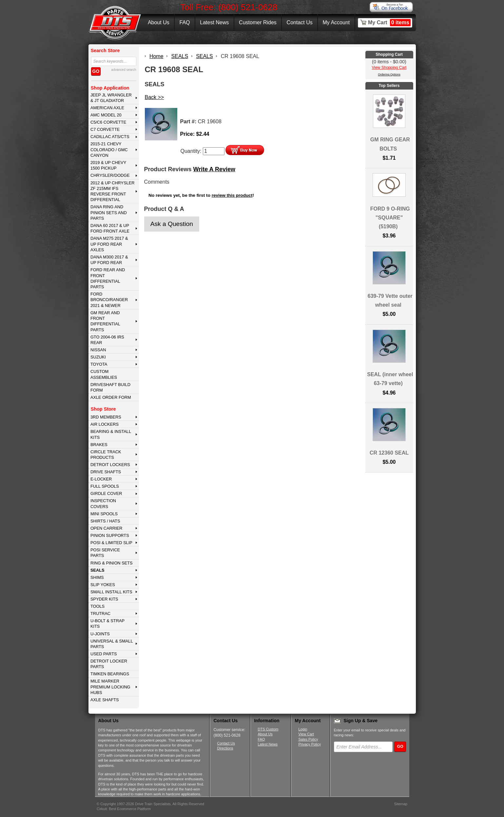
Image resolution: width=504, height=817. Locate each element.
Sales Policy (308, 739)
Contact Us (300, 22)
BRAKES (99, 445)
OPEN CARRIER (106, 528)
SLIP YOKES (103, 585)
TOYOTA (99, 364)
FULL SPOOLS (105, 486)
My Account (336, 22)
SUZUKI (98, 357)
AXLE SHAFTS (105, 700)
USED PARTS (104, 654)
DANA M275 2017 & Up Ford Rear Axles (109, 244)
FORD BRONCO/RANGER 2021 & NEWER (109, 300)
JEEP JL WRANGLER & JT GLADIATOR (111, 98)
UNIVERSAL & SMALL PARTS (112, 644)
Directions (225, 748)
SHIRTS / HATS (105, 521)
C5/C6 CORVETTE (108, 122)
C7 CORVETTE (105, 129)
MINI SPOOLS (104, 514)
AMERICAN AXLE (107, 108)
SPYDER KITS (104, 599)
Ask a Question (172, 224)
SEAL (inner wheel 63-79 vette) (390, 379)
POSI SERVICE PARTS (105, 553)
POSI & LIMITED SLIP (111, 543)
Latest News (214, 22)
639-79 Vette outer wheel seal (390, 300)
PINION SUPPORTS (110, 535)
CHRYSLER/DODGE (110, 175)
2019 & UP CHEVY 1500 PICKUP (108, 165)
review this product (232, 195)
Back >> (155, 97)
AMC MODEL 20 (106, 115)
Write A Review (214, 169)
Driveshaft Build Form (110, 387)
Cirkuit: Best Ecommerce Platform (124, 809)
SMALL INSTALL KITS (111, 592)
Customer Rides (258, 22)
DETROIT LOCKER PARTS (109, 664)
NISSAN (98, 350)
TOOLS (97, 606)
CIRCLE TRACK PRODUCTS (106, 455)
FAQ (184, 22)
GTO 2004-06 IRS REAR (107, 340)
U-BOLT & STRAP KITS (107, 623)
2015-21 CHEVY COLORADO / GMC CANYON (109, 150)
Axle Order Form (111, 397)
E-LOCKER (101, 479)
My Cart (389, 23)
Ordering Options (389, 74)
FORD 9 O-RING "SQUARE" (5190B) (390, 218)
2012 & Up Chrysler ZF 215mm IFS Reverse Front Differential (113, 191)
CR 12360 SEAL (389, 453)
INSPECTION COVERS (103, 503)
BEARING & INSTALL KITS (111, 434)
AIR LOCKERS (105, 424)
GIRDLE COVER (106, 493)
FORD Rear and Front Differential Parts (108, 278)
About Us (159, 22)
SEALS (97, 570)
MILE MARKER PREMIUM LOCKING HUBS (110, 687)
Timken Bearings (110, 674)
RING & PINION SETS (112, 563)
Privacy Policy (310, 744)
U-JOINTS (100, 634)
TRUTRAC (100, 613)
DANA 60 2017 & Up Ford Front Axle (110, 228)
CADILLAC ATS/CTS (110, 137)
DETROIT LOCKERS (110, 465)
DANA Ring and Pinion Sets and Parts (109, 213)
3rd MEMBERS (106, 417)
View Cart (306, 734)
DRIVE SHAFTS (106, 472)
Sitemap (401, 804)
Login (303, 729)
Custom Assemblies (104, 374)
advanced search (124, 70)
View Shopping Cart (389, 68)
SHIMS (97, 577)
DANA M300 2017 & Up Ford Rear (109, 260)
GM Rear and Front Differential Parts (105, 321)
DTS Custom (268, 729)
